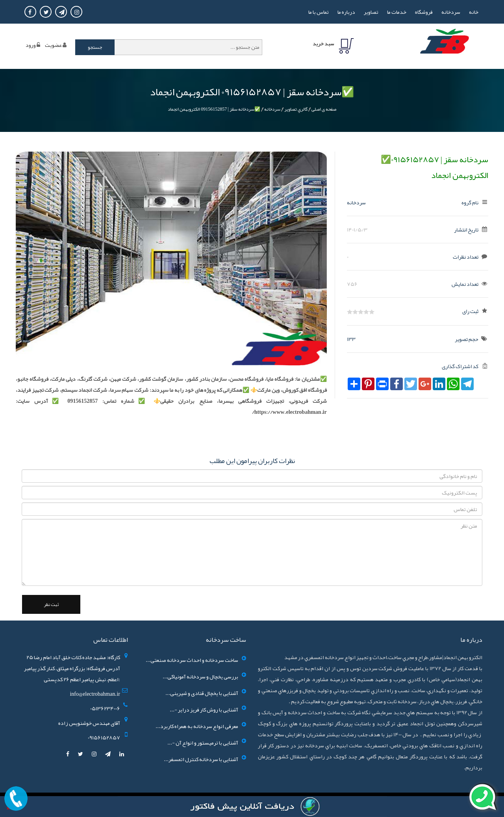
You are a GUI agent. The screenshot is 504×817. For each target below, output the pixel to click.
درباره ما (346, 12)
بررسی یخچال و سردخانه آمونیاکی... (200, 676)
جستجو (95, 47)
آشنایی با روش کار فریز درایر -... (204, 710)
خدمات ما (397, 12)
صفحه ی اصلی (324, 109)
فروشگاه (424, 12)
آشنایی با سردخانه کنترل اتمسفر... (201, 759)
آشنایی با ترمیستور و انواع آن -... (203, 743)
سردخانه (451, 12)
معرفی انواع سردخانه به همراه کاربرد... (197, 726)
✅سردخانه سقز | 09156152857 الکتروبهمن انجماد (214, 109)
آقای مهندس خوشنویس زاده (89, 723)
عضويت (53, 45)
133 (351, 339)
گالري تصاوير (296, 109)
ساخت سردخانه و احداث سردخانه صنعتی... (192, 660)
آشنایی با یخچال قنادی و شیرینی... (202, 693)
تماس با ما (319, 12)
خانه (474, 12)
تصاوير (371, 12)
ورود (31, 45)
